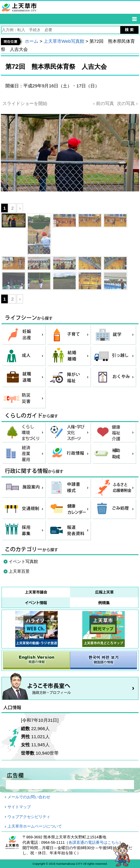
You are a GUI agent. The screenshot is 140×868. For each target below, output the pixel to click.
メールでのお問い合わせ (29, 797)
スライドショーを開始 (25, 103)
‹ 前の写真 (103, 103)
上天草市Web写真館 (64, 41)
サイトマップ (19, 807)
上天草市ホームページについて (35, 826)
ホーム (32, 41)
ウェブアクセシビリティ (29, 817)
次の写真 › (127, 103)
